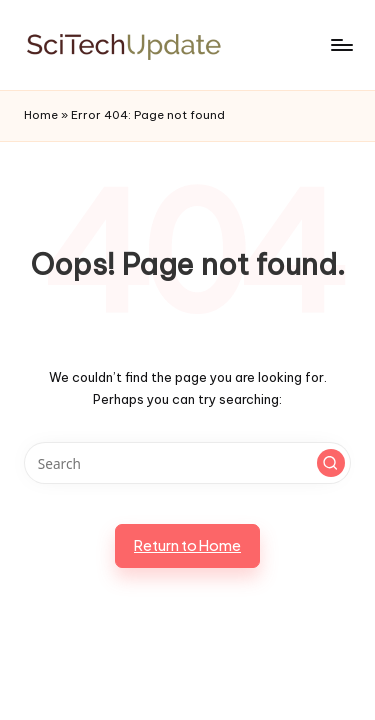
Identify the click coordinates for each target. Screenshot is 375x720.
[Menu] (341, 44)
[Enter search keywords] (187, 463)
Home (41, 115)
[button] (331, 463)
